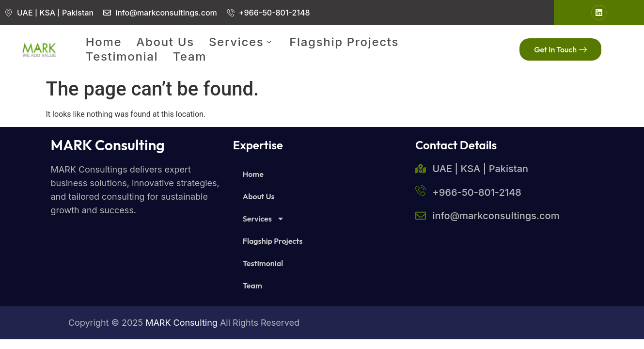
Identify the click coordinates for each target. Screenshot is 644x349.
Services (242, 42)
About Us (165, 42)
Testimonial (122, 56)
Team (189, 56)
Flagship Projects (344, 42)
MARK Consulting (108, 145)
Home (104, 42)
